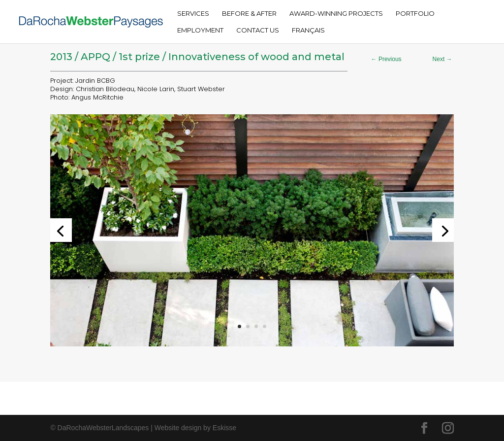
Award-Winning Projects (336, 14)
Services (193, 14)
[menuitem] (308, 35)
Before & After (249, 14)
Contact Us (258, 30)
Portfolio (415, 14)
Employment (200, 30)
